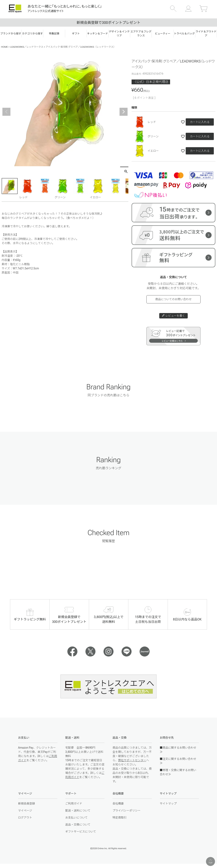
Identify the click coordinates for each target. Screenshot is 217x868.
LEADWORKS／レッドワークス (27, 47)
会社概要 (118, 804)
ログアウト (25, 818)
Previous (6, 112)
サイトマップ (168, 804)
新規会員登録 (26, 804)
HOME (4, 47)
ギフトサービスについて (81, 832)
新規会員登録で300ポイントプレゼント (108, 23)
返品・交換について (78, 825)
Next (124, 112)
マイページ (25, 811)
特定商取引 (120, 818)
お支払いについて (77, 818)
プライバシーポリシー (127, 811)
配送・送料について (78, 811)
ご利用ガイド (74, 804)
